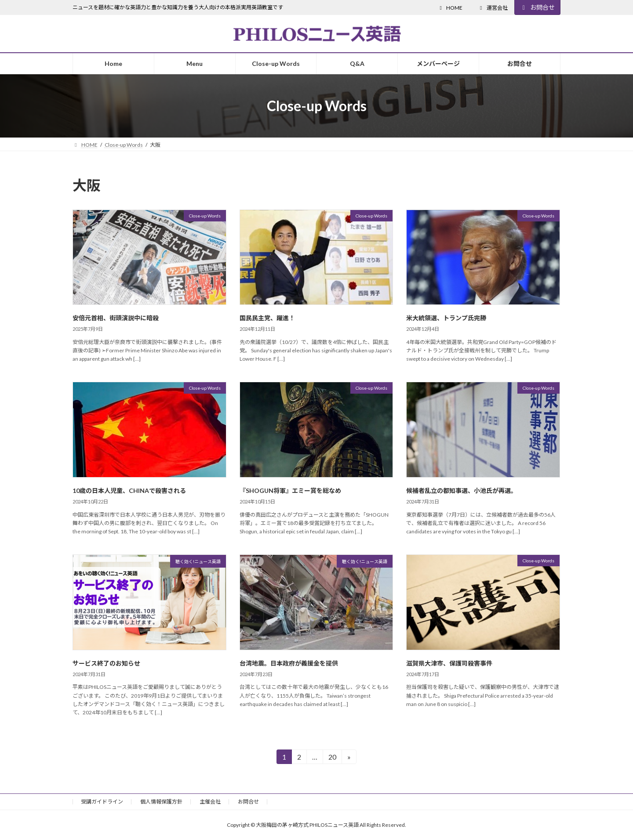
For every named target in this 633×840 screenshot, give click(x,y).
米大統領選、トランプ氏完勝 (446, 318)
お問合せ (538, 7)
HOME (450, 8)
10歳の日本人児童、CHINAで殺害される (129, 491)
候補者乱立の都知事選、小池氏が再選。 (462, 491)
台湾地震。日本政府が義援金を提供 (289, 663)
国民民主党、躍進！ (267, 318)
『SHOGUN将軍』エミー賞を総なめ (290, 491)
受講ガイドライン (102, 802)
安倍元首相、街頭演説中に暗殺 (116, 318)
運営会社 (493, 8)
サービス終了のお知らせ (106, 663)
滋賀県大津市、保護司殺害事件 (449, 663)
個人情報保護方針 (161, 802)
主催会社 (210, 802)
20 (332, 758)
